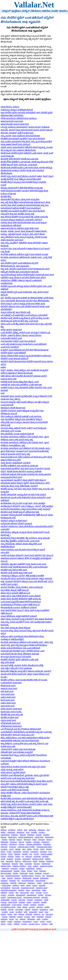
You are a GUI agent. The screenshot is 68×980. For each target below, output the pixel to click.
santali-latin (5, 905)
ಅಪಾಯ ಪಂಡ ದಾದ (9, 688)
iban (21, 864)
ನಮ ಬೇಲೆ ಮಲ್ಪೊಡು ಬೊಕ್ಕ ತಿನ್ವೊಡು (16, 628)
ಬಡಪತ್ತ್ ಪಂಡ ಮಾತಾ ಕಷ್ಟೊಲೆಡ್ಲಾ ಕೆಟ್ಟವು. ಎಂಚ (20, 382)
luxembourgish (28, 880)
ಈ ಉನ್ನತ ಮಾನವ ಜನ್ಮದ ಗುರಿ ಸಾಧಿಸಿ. (16, 657)
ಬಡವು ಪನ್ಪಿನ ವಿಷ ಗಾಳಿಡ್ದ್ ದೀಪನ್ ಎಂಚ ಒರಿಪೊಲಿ (21, 596)
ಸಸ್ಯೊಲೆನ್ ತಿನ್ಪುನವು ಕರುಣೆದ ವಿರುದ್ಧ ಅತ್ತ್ (17, 214)
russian (4, 902)
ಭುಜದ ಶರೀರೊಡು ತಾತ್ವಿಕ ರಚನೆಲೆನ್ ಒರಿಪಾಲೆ (19, 616)
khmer (30, 871)
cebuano (37, 842)
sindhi (47, 907)
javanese (14, 868)
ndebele (4, 893)
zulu (51, 924)
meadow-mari (42, 888)
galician (29, 856)
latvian (10, 878)
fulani (18, 856)
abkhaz (4, 830)
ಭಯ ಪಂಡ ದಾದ (7, 694)
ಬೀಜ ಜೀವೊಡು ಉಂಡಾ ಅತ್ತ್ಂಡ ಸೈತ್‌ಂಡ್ (17, 434)
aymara (42, 832)
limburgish (27, 878)
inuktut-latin (6, 866)
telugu (3, 914)
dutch (3, 852)
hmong (42, 861)
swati (12, 912)
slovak (11, 909)
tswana (27, 917)
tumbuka (40, 917)
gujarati (18, 859)
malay (39, 883)
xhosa (3, 924)
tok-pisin (49, 914)
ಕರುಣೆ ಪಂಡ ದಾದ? (8, 686)
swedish (19, 912)
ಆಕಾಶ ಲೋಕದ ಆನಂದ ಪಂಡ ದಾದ (15, 124)
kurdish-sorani (27, 876)
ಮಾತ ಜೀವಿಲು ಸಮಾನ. (10, 107)
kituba (15, 873)
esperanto (34, 852)
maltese (16, 885)
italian (36, 866)
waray (36, 921)
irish (30, 866)
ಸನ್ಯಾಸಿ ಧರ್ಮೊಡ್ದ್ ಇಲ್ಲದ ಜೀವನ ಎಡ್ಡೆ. (16, 312)
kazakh (17, 871)
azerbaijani (5, 835)
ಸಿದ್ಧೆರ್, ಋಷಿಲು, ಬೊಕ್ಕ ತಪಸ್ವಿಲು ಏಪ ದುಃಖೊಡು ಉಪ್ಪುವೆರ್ (24, 370)
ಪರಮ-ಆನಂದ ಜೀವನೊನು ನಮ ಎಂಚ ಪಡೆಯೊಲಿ (20, 648)
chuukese (47, 844)
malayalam (6, 885)
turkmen (4, 919)
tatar (47, 912)
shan (19, 907)
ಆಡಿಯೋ (46, 11)
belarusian (49, 837)
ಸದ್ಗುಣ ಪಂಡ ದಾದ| (8, 720)
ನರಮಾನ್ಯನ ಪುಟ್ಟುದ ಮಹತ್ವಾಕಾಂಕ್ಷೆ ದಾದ (17, 110)
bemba (5, 839)
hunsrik (15, 864)
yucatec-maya (34, 924)
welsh (42, 921)
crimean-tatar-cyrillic (26, 847)
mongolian (36, 890)
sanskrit (36, 902)
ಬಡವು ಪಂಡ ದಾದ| (8, 703)
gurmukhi (27, 859)
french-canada (46, 854)
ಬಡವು (3, 367)
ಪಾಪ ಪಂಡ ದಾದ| (8, 706)
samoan (22, 902)
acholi (20, 830)
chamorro (45, 842)
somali (27, 909)
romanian (38, 900)
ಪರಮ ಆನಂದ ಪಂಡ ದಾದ (11, 330)
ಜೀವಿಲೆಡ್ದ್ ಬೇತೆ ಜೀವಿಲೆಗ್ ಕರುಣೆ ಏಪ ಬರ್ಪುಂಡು (20, 159)
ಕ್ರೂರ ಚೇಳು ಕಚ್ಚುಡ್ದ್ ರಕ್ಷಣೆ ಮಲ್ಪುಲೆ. (15, 590)
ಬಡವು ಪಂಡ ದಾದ (8, 697)
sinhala (4, 909)
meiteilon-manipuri (9, 890)
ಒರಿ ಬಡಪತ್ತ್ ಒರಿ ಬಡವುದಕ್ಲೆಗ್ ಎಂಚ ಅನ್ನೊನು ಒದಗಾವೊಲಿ (24, 315)
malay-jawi (48, 883)
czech (11, 849)
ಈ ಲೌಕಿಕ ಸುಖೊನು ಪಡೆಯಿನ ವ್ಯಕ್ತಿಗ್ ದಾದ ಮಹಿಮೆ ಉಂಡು (24, 254)
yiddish (16, 924)
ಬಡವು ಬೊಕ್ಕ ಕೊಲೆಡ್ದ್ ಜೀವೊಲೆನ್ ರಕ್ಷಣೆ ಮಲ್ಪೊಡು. (21, 599)
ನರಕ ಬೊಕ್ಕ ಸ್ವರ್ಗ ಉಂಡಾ (11, 431)
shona (25, 907)
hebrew (18, 861)
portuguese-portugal (31, 897)
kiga (36, 871)
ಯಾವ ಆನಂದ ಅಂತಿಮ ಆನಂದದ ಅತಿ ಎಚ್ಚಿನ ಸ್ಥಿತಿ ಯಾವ (23, 767)
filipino (17, 854)
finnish (25, 854)
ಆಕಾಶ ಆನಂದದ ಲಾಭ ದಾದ (12, 121)
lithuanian (44, 878)
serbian (33, 905)
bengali (12, 839)
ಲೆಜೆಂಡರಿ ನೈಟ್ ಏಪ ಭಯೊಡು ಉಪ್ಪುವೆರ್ (17, 752)
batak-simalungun (26, 837)
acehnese (12, 830)
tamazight (33, 912)
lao (44, 876)
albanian (41, 830)
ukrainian (31, 919)
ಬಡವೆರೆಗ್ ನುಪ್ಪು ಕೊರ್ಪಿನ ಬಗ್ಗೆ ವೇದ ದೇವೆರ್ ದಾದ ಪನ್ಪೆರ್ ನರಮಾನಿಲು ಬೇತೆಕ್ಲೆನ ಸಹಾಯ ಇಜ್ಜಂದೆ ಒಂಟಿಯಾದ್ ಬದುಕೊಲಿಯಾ (23, 280)
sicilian (32, 907)
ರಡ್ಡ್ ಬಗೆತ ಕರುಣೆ (7, 662)
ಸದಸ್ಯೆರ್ (26, 11)
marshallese (5, 888)
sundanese (44, 909)
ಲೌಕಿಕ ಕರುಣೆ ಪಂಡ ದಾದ (11, 723)
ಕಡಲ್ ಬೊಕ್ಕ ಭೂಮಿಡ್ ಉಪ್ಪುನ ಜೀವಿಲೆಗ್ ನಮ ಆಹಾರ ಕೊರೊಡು (27, 619)
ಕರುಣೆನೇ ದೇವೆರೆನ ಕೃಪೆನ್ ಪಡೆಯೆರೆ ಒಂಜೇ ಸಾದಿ (20, 660)
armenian (11, 832)
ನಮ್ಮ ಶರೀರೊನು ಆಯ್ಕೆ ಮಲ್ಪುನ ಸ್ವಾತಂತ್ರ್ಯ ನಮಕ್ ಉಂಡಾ (24, 237)
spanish (35, 909)
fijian (10, 854)
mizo (28, 890)
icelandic (28, 864)
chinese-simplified (34, 844)
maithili (13, 883)
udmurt (23, 919)
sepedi (26, 905)
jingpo (22, 868)
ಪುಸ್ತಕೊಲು (16, 11)
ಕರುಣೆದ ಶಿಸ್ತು (6, 196)
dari (24, 849)
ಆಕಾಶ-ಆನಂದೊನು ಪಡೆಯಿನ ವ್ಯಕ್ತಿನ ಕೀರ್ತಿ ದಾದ (20, 228)
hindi (35, 861)
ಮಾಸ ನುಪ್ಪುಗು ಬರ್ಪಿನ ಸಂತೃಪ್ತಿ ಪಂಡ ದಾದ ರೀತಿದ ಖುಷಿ (23, 304)
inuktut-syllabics (19, 866)
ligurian (18, 878)
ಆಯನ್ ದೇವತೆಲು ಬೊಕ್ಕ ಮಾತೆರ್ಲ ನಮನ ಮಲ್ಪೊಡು (22, 587)
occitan (39, 893)
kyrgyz (38, 876)
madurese (5, 883)
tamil (41, 912)
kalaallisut (30, 868)
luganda (13, 880)
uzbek (3, 921)
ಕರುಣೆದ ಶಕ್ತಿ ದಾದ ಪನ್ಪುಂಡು (12, 715)
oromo (3, 895)
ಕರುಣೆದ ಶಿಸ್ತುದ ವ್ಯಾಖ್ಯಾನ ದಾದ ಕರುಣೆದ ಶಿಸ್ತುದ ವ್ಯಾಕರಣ (23, 182)
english (26, 852)
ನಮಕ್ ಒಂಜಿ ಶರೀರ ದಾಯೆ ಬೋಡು (15, 790)
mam (22, 885)
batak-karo (12, 837)
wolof (49, 921)
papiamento (32, 895)
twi (17, 919)
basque (4, 837)
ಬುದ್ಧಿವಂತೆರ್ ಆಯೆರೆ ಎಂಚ (11, 338)
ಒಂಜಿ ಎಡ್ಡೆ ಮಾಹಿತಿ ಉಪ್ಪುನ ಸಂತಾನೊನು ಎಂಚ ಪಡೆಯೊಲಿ (24, 344)
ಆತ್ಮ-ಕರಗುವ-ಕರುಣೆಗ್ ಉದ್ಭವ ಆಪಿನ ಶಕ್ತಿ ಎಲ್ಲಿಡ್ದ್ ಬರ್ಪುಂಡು (24, 217)
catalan (29, 842)
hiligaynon (27, 861)
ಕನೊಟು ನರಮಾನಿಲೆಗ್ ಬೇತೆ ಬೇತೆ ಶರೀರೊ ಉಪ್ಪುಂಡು (22, 188)
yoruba (24, 924)
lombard (4, 880)
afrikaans (33, 830)
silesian (40, 907)
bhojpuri (27, 839)
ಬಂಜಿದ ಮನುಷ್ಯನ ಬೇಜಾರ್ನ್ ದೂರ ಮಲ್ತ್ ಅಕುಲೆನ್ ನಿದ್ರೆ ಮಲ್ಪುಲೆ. (27, 555)
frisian (3, 856)
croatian (4, 849)
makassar (22, 883)
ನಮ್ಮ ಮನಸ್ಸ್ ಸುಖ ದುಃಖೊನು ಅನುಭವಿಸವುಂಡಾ (20, 136)
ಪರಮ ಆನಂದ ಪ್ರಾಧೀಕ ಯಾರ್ (13, 772)
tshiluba (12, 917)
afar (25, 830)
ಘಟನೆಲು (63, 11)
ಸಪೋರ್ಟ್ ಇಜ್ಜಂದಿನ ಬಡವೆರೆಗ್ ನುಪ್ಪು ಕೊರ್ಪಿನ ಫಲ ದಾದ (23, 564)
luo (19, 880)
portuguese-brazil (14, 897)
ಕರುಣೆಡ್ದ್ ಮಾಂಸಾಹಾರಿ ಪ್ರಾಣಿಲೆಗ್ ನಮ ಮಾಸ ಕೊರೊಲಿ (23, 139)
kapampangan (6, 871)
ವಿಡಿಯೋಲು (36, 11)
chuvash (4, 847)
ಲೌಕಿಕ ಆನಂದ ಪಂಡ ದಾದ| (11, 726)
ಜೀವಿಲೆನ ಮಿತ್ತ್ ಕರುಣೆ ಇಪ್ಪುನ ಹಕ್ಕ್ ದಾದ (16, 573)
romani (30, 900)
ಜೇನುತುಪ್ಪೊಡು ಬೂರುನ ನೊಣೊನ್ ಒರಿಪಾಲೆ (19, 607)
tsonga (20, 917)
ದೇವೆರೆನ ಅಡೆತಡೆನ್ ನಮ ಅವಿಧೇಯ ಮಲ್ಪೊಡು (19, 466)
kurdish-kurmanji (13, 876)
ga (23, 856)
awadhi (34, 832)
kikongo (43, 871)
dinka (29, 849)
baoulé (39, 835)
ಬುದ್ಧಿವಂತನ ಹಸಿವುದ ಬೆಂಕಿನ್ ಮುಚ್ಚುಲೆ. (16, 524)
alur (48, 830)
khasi (23, 871)
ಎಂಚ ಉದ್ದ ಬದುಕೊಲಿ (10, 347)
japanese (5, 868)
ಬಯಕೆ (3, 185)
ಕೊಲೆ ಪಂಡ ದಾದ (7, 700)
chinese (21, 844)
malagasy (31, 883)
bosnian (42, 839)
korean (46, 873)
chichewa (13, 844)
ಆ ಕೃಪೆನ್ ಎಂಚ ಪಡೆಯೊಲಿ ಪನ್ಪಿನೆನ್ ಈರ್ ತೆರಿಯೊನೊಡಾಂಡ (25, 350)
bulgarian (4, 842)
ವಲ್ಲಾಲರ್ (6, 11)
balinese (15, 835)
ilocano (37, 864)
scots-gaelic (17, 905)
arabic (3, 832)
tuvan (11, 919)
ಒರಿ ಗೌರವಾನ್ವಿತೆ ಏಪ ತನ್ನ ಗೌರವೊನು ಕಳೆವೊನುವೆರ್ (21, 729)
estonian (43, 852)
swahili (5, 912)
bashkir (46, 835)
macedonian (40, 880)
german (45, 856)
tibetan (21, 914)
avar (28, 832)
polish (3, 897)
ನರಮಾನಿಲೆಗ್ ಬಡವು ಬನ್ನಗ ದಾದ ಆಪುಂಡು (18, 749)
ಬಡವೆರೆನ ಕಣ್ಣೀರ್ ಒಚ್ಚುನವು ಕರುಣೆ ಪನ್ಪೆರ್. (17, 819)
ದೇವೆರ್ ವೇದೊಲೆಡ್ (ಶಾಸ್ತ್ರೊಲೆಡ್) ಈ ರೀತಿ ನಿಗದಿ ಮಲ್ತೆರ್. (23, 495)
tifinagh (29, 914)
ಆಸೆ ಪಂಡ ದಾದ (7, 691)
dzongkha (17, 852)
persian (48, 895)
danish (18, 849)
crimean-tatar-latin (44, 847)
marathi (42, 885)
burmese (13, 842)
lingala (36, 878)
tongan (5, 917)
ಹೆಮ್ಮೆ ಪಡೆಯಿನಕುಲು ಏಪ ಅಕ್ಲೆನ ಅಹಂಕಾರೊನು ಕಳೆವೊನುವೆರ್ (25, 738)
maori (35, 885)
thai (15, 914)
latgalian (50, 876)
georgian (37, 856)
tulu (33, 917)
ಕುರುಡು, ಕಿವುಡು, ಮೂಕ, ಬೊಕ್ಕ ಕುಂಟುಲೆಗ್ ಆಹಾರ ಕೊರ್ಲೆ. (24, 231)
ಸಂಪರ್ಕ (55, 11)
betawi (19, 839)
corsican (13, 847)
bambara (31, 835)
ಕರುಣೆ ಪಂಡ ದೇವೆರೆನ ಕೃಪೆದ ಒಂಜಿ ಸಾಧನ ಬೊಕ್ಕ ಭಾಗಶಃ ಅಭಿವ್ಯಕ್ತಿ (26, 168)
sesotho (41, 905)
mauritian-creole (28, 888)
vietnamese (27, 921)
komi (31, 873)
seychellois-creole (8, 907)
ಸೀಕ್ (3, 393)
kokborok (24, 873)
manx (29, 885)
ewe (50, 852)
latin (4, 878)
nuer (32, 893)
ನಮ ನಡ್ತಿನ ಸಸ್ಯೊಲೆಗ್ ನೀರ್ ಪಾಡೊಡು (16, 668)
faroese (4, 854)
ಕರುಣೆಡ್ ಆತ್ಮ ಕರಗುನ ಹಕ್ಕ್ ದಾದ (14, 570)
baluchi (23, 835)
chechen (4, 844)
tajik (26, 912)
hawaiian (10, 861)
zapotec (45, 924)
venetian (17, 921)
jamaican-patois (46, 866)
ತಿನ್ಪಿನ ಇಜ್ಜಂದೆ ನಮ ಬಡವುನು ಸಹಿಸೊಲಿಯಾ (18, 150)
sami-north (13, 902)
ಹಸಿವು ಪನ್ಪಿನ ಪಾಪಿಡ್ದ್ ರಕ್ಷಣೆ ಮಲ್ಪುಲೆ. (16, 593)
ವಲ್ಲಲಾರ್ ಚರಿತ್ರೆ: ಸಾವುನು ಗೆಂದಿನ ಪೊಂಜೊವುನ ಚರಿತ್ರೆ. (22, 665)
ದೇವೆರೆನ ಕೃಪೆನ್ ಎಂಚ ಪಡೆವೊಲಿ (13, 353)
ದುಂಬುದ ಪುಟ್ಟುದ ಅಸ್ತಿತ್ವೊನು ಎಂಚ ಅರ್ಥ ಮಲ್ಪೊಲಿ (21, 220)
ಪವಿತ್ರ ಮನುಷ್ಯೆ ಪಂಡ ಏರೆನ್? (12, 770)
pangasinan (21, 895)
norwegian (25, 893)
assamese (20, 832)
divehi (36, 849)
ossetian (11, 895)
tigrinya (37, 914)
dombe (49, 849)
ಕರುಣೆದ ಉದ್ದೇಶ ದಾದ (10, 717)
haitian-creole (38, 859)
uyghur (45, 919)
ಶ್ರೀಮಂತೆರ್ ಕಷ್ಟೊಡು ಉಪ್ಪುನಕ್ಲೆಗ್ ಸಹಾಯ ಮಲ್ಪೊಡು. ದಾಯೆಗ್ (26, 671)
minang (21, 890)
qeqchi (14, 900)
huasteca (50, 861)
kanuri (39, 868)
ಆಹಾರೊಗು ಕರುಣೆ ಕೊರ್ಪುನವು (13, 408)
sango (29, 902)
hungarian (6, 864)
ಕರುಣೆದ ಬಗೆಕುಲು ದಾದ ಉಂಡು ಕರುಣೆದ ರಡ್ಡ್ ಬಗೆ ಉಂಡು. (24, 680)
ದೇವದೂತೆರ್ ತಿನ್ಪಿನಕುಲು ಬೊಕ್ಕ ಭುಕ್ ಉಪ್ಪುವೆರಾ (20, 199)
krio (2, 876)
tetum (10, 914)
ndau (44, 890)
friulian (11, 856)
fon (31, 854)
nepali (11, 893)
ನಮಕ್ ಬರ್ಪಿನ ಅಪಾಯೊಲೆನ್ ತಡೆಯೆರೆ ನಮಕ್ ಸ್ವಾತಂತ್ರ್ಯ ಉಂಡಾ (27, 147)
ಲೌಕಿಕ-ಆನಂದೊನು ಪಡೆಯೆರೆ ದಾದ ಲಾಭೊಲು (19, 118)
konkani (38, 873)
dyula (9, 852)
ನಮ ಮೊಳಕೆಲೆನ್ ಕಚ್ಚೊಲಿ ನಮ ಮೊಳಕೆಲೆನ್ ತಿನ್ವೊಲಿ (21, 419)
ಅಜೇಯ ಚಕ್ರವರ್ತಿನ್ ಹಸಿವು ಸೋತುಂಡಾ (17, 373)
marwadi (16, 888)
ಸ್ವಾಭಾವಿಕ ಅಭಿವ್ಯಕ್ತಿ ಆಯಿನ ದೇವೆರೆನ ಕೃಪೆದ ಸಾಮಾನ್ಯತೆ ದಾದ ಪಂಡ (27, 275)
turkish (48, 917)
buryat (21, 842)
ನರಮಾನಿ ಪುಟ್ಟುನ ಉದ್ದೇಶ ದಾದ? (14, 521)
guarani (10, 859)
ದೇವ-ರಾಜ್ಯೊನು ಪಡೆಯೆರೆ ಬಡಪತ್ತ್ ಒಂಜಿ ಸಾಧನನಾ (21, 416)
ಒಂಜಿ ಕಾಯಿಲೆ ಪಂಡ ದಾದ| (11, 683)
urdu (38, 919)
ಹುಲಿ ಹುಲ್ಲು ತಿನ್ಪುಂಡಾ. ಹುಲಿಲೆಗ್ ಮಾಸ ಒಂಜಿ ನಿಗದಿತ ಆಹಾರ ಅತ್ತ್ (27, 816)
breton (49, 839)
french (36, 854)
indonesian (46, 864)
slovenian (19, 909)
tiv (43, 914)
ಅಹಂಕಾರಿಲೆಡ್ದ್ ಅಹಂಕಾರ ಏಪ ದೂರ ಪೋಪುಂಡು (20, 741)
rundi (46, 900)
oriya (45, 893)
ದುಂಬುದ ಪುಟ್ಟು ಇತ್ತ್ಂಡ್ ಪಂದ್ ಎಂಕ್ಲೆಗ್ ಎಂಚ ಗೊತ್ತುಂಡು (23, 428)
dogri (42, 849)
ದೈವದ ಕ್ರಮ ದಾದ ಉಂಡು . (11, 712)
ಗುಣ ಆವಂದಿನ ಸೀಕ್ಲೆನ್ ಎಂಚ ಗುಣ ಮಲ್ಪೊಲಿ (18, 341)
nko (17, 893)
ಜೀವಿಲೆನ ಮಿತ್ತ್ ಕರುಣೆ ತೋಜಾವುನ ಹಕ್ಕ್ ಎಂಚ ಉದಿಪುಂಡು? (24, 567)
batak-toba (39, 837)
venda (10, 921)
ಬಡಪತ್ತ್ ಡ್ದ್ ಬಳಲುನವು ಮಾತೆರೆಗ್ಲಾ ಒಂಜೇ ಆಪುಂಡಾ (21, 385)
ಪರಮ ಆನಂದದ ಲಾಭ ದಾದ (12, 240)
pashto (41, 895)
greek (3, 859)
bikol (35, 839)
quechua (22, 900)
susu (52, 909)
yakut (9, 924)
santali (44, 902)
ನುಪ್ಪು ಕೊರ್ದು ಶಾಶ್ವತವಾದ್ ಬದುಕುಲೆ (16, 463)
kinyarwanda (6, 873)
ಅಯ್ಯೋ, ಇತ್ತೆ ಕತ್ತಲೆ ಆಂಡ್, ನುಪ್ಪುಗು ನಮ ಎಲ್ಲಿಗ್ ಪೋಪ (23, 234)
